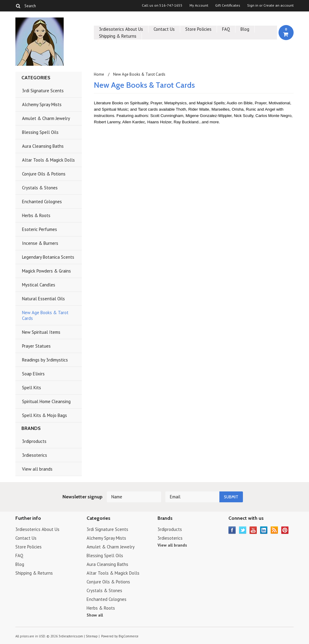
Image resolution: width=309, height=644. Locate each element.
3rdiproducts (34, 441)
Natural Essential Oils (43, 299)
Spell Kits (32, 388)
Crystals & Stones (40, 188)
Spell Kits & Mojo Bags (45, 415)
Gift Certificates (228, 5)
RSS (274, 530)
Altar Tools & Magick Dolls (48, 160)
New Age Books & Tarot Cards (45, 315)
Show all (95, 615)
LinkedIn (264, 530)
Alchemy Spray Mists (42, 104)
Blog (245, 29)
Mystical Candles (39, 285)
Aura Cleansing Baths (43, 146)
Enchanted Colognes (42, 202)
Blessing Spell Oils (40, 132)
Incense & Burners (40, 243)
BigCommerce (129, 636)
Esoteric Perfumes (40, 229)
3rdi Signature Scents (43, 91)
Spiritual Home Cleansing (46, 401)
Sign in (253, 5)
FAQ (226, 29)
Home (99, 74)
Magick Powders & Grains (46, 271)
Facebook (232, 530)
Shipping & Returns (118, 36)
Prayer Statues (36, 346)
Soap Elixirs (33, 374)
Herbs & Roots (36, 215)
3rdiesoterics (35, 455)
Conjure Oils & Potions (44, 174)
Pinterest (285, 530)
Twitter (243, 530)
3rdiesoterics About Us (121, 29)
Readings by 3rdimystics (45, 360)
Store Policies (198, 29)
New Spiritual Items (41, 332)
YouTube (253, 530)
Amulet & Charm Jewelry (46, 118)
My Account (199, 5)
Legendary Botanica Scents (48, 257)
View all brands (37, 469)
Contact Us (164, 29)
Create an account (279, 5)
